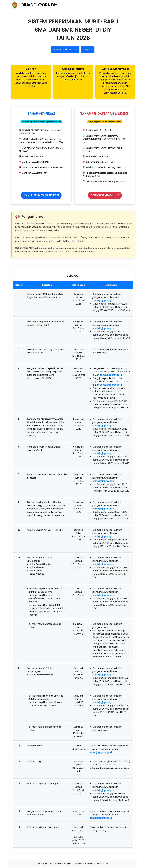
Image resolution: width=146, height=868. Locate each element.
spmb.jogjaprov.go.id (103, 301)
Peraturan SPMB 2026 (65, 49)
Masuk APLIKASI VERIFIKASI (41, 196)
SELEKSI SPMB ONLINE (105, 196)
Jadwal (88, 49)
